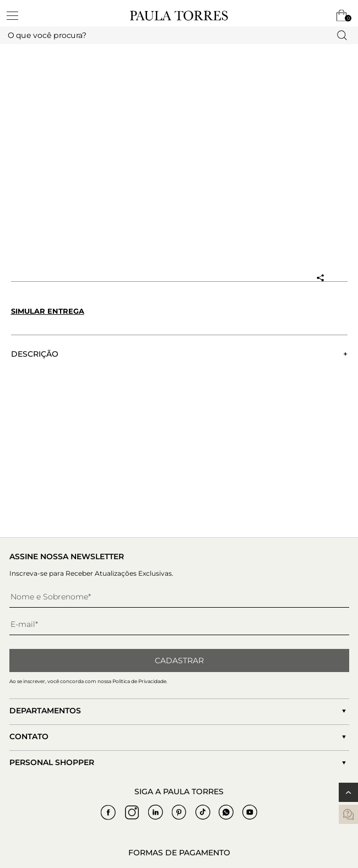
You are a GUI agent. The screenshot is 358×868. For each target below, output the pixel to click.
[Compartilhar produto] (320, 278)
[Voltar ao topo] (348, 792)
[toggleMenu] (18, 15)
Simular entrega (48, 311)
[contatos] (348, 814)
